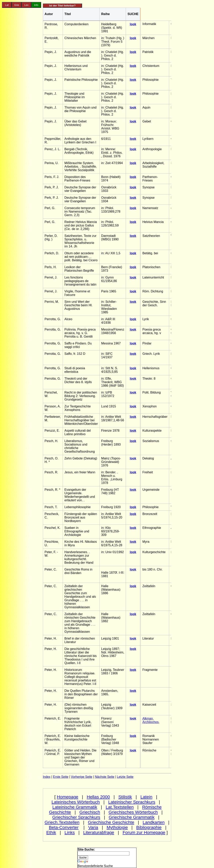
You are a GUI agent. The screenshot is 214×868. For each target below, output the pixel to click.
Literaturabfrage (99, 833)
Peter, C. (51, 569)
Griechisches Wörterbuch (133, 812)
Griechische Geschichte (111, 822)
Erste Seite (61, 777)
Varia (93, 827)
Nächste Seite (105, 777)
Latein (146, 797)
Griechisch (90, 812)
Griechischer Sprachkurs (76, 817)
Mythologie (117, 827)
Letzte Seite (125, 777)
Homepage (68, 797)
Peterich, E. (53, 718)
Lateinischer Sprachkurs (132, 802)
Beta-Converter (64, 827)
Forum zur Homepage (144, 833)
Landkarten (154, 822)
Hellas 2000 (98, 797)
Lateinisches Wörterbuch (76, 802)
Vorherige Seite (82, 777)
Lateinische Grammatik (75, 807)
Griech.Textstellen (62, 822)
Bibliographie (149, 827)
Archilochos (150, 722)
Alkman (148, 718)
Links (70, 833)
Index (47, 777)
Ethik (51, 833)
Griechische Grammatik (132, 817)
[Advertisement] (22, 75)
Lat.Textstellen (120, 807)
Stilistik (125, 797)
